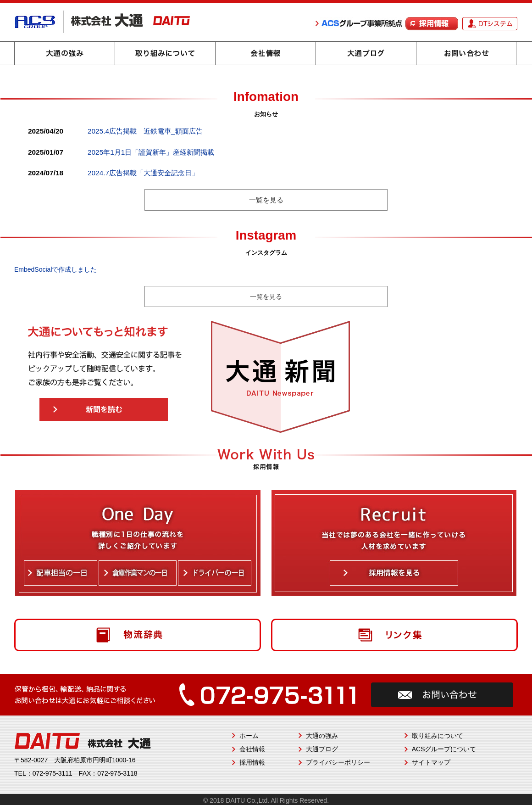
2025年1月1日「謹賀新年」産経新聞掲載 (151, 152)
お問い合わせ (466, 53)
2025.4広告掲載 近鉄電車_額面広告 (145, 131)
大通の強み (65, 53)
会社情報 (266, 53)
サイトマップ (431, 762)
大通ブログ (366, 53)
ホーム (249, 736)
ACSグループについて (444, 749)
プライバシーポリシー (338, 762)
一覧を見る (266, 200)
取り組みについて (165, 53)
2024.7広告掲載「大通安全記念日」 (143, 173)
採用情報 (252, 762)
